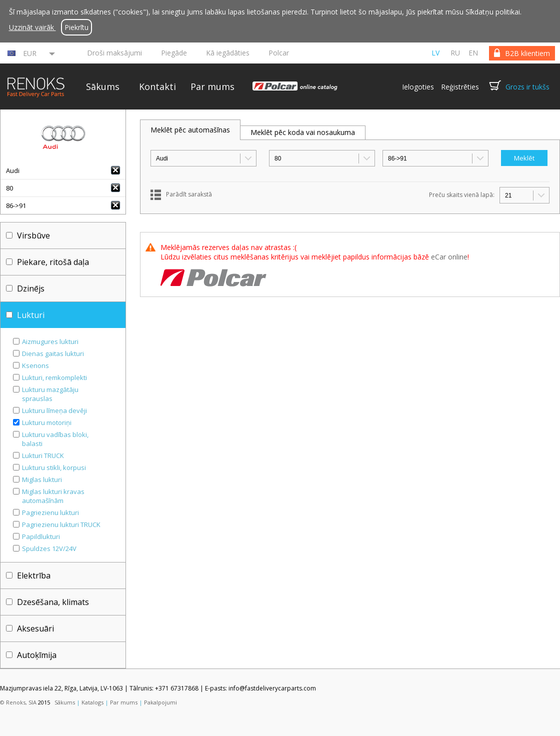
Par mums (212, 86)
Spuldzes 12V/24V (49, 548)
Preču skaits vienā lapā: (462, 195)
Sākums (103, 86)
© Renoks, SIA (18, 702)
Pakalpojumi (160, 702)
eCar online (449, 257)
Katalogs (92, 702)
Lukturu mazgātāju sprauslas (50, 394)
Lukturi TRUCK (43, 455)
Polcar (279, 53)
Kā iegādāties (228, 53)
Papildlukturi (41, 536)
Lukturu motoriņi (47, 422)
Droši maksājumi (114, 53)
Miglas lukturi (42, 479)
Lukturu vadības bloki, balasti (55, 439)
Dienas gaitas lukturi (53, 353)
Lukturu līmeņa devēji (54, 410)
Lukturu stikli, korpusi (54, 467)
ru (455, 53)
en (473, 53)
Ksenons (35, 365)
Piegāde (174, 53)
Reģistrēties (460, 87)
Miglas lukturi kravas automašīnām (53, 496)
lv (435, 53)
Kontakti (157, 86)
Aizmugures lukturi (50, 341)
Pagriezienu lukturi (50, 512)
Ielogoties (418, 87)
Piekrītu (76, 27)
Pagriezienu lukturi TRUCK (61, 524)
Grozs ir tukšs (527, 87)
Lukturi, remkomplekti (54, 377)
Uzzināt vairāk (32, 27)
